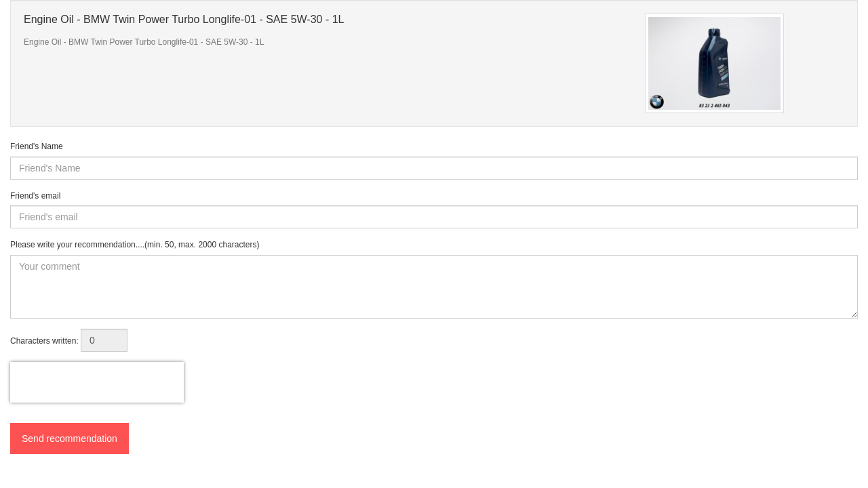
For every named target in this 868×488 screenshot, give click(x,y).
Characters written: (44, 341)
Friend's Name (37, 146)
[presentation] (97, 382)
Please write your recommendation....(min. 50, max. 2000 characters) (135, 245)
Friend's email (35, 196)
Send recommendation (70, 439)
